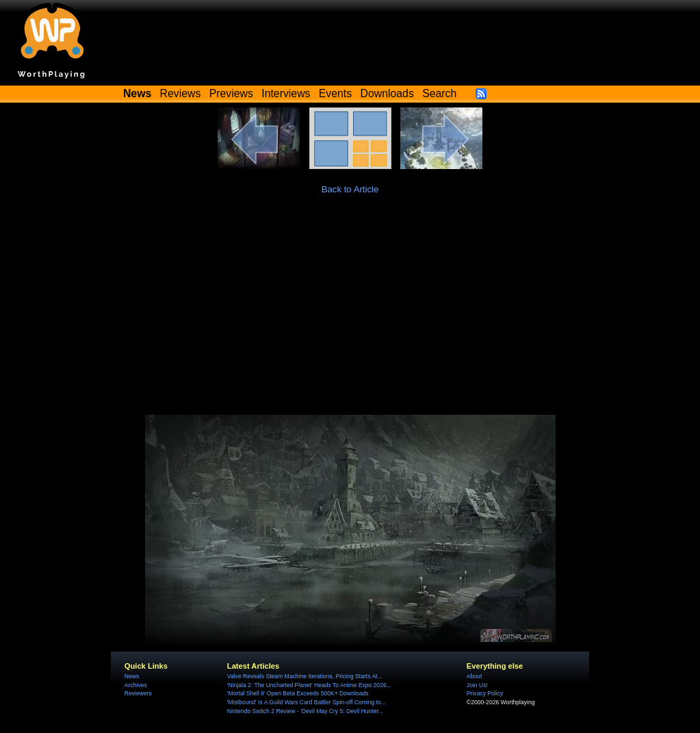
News (132, 676)
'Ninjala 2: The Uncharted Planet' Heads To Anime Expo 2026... (309, 685)
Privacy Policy (485, 693)
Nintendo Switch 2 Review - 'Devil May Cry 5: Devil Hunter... (305, 711)
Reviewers (138, 693)
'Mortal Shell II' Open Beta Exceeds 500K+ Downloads (298, 693)
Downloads (387, 93)
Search (439, 93)
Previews (231, 93)
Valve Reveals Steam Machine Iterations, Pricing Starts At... (305, 676)
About (474, 676)
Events (335, 93)
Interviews (286, 93)
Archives (136, 685)
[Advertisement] (350, 312)
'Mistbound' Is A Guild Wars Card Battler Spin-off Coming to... (307, 702)
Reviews (181, 93)
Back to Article (350, 189)
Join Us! (477, 685)
